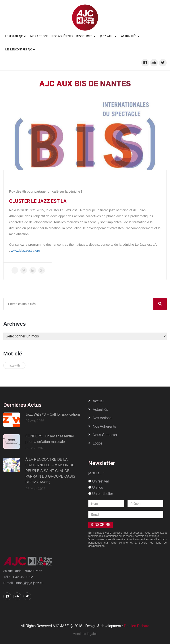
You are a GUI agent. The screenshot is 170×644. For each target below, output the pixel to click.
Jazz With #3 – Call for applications (53, 414)
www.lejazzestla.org (25, 250)
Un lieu (96, 487)
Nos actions (102, 418)
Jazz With (107, 36)
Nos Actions (39, 36)
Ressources (84, 36)
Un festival (99, 481)
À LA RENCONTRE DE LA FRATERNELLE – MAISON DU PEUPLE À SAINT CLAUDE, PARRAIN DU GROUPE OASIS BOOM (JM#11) (50, 471)
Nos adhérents (62, 36)
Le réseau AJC (14, 36)
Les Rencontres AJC (18, 49)
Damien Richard (137, 626)
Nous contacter (105, 435)
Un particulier (101, 494)
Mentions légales (85, 634)
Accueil (99, 401)
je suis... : (96, 473)
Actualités (129, 36)
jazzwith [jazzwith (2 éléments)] (14, 365)
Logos (98, 443)
